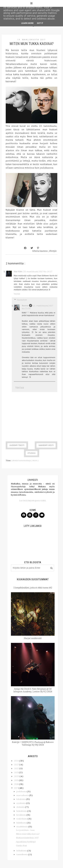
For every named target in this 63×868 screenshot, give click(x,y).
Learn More (27, 23)
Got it (40, 23)
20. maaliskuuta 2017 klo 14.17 (38, 271)
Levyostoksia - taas (25, 830)
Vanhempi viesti (46, 445)
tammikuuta (22, 854)
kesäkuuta (22, 815)
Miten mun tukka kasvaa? (28, 834)
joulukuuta (22, 791)
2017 (16, 788)
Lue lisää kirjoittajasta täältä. (33, 500)
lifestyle (53, 251)
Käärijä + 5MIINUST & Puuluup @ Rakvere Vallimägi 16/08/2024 (33, 743)
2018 (17, 784)
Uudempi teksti (17, 445)
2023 (17, 765)
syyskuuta (21, 803)
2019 (17, 780)
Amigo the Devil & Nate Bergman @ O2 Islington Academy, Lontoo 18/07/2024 (33, 690)
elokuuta (21, 807)
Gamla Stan (21, 846)
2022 (17, 768)
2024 (17, 761)
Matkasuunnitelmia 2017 (27, 838)
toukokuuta (22, 819)
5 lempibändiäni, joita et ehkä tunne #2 (33, 588)
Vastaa (17, 294)
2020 (17, 776)
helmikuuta (22, 851)
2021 (17, 772)
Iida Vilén (18, 271)
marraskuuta (23, 795)
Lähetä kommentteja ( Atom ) (25, 460)
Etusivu (32, 453)
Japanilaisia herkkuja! (26, 842)
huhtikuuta (22, 823)
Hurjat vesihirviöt (33, 638)
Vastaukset (22, 300)
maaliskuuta (22, 826)
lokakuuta (21, 799)
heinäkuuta (22, 811)
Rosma (25, 306)
